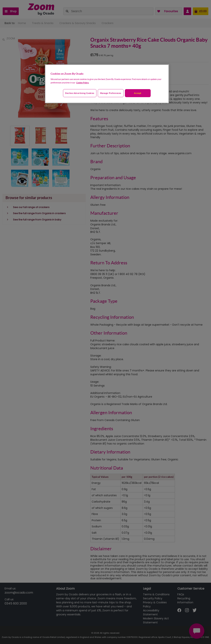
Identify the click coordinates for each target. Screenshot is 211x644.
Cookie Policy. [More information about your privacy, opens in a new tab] (83, 83)
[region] (107, 84)
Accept (138, 93)
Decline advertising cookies (80, 93)
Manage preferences (111, 93)
